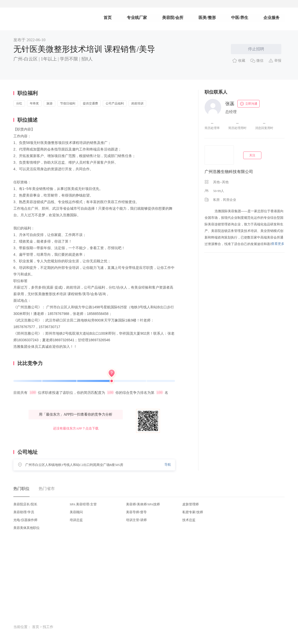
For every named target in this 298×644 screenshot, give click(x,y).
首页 (108, 18)
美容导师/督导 (136, 512)
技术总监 (189, 520)
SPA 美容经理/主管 (83, 504)
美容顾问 (76, 512)
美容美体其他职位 (27, 528)
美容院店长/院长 (25, 504)
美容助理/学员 (24, 512)
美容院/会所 (173, 18)
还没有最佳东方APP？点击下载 (76, 428)
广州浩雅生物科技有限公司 (229, 172)
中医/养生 (240, 18)
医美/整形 (207, 18)
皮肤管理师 (191, 504)
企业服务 (271, 18)
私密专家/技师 (193, 512)
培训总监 (76, 520)
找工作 (48, 627)
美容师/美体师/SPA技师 (143, 504)
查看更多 (278, 244)
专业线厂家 (137, 18)
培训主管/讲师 (136, 520)
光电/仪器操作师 (25, 520)
